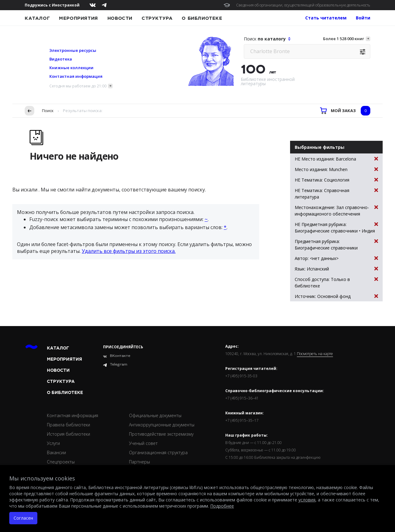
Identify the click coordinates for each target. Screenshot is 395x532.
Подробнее (222, 506)
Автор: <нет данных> (336, 258)
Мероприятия (79, 18)
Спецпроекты (61, 462)
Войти (363, 18)
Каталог (37, 18)
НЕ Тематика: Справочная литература (336, 193)
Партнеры (139, 462)
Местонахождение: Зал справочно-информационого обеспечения (336, 210)
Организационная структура (158, 452)
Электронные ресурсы (73, 50)
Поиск (48, 111)
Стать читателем (326, 18)
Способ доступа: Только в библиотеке (336, 282)
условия (307, 500)
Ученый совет (143, 443)
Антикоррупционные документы (162, 425)
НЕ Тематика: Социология (336, 180)
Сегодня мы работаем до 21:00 (78, 86)
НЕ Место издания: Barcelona (336, 159)
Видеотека (61, 59)
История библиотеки (69, 434)
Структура (157, 18)
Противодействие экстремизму (161, 434)
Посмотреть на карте (315, 354)
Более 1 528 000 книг (344, 39)
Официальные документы (155, 415)
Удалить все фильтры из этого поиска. (129, 251)
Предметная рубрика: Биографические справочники (336, 244)
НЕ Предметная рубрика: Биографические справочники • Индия (336, 227)
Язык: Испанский (336, 269)
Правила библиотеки (69, 425)
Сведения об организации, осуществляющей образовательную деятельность (303, 5)
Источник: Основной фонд (336, 296)
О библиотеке (202, 18)
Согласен (23, 518)
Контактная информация (76, 76)
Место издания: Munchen (336, 169)
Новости (120, 18)
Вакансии (56, 452)
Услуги (53, 443)
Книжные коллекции (71, 68)
